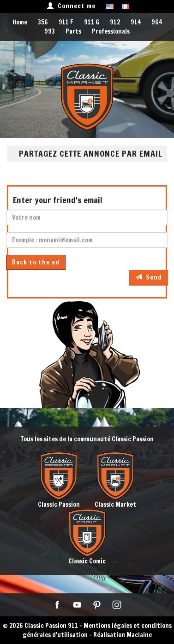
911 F (66, 22)
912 (115, 22)
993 (50, 31)
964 (157, 22)
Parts (73, 31)
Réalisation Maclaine (123, 635)
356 (43, 22)
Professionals (111, 31)
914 (136, 22)
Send (149, 277)
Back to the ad (36, 262)
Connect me (71, 6)
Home (20, 22)
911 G (92, 22)
